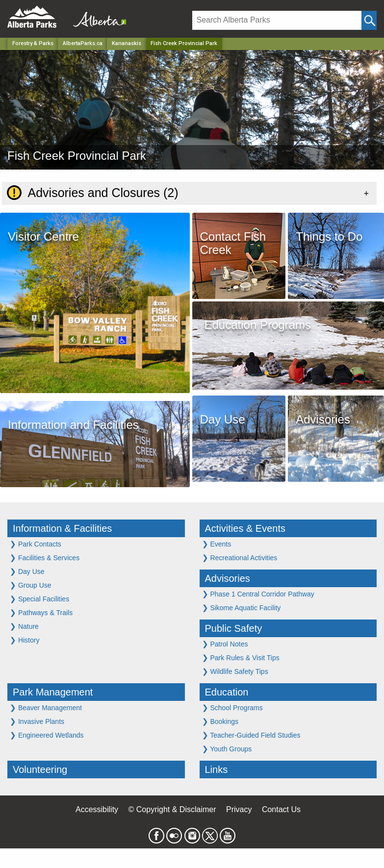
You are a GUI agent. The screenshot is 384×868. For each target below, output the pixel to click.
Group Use (31, 585)
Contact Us (281, 809)
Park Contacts (36, 544)
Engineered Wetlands (47, 735)
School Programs (232, 707)
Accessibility (97, 809)
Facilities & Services (45, 558)
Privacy (239, 809)
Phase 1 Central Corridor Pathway (258, 594)
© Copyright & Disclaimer (172, 809)
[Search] (277, 20)
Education (227, 692)
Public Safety (234, 628)
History (25, 640)
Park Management (53, 692)
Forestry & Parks (33, 43)
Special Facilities (39, 599)
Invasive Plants (37, 721)
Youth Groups (227, 749)
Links (217, 769)
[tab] (189, 193)
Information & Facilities (62, 528)
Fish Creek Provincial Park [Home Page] (184, 43)
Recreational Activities (240, 558)
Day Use (27, 571)
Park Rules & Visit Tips (241, 657)
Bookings (220, 721)
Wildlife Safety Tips (235, 671)
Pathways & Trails (41, 612)
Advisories (228, 578)
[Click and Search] (369, 20)
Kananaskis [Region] (127, 43)
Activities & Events (245, 528)
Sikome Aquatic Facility (242, 608)
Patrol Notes (225, 644)
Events (217, 544)
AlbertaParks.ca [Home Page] (83, 43)
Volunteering (40, 769)
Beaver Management (46, 707)
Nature (24, 626)
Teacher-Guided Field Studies (251, 735)
